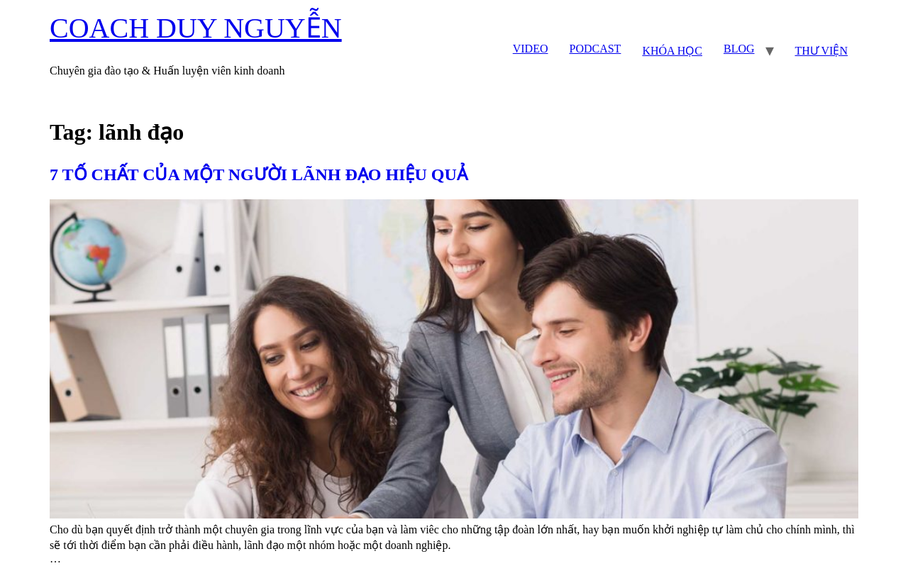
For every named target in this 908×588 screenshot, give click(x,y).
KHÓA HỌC (672, 51)
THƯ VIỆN (821, 51)
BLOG (739, 49)
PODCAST (595, 49)
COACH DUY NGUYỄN (196, 28)
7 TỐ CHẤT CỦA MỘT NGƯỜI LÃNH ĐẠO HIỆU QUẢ (259, 174)
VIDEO (531, 49)
